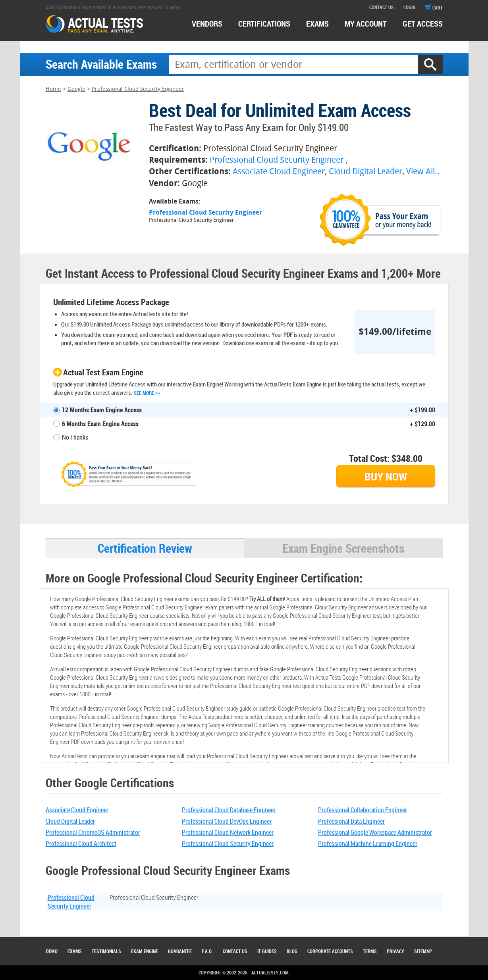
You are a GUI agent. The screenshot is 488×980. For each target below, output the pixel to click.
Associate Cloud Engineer (279, 171)
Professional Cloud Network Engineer (228, 832)
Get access (423, 24)
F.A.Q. (207, 951)
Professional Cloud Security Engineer (138, 89)
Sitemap (423, 951)
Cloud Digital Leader (366, 171)
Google (76, 89)
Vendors (207, 24)
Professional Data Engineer (351, 821)
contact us (382, 7)
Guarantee (180, 951)
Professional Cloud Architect (81, 844)
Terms (370, 951)
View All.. (423, 171)
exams (317, 24)
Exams (75, 951)
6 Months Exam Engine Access (100, 424)
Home (53, 89)
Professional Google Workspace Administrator (375, 832)
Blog (292, 951)
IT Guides (267, 951)
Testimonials (106, 951)
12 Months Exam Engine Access (102, 410)
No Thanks (75, 437)
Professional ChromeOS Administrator (93, 832)
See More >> (147, 393)
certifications (264, 24)
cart (434, 8)
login (409, 7)
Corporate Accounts (330, 951)
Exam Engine (145, 951)
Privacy (395, 951)
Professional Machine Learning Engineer (368, 844)
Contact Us (235, 951)
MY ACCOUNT (366, 24)
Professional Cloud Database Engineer (229, 810)
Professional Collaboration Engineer (363, 810)
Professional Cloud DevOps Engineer (227, 821)
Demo (52, 951)
